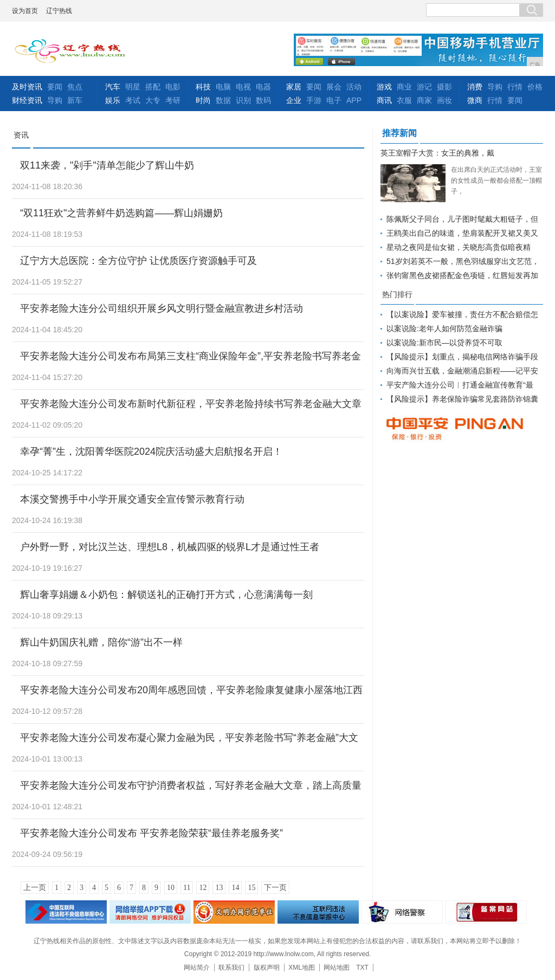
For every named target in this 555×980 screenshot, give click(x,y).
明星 (133, 87)
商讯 (384, 100)
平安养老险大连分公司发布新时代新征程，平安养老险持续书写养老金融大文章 (191, 404)
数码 (263, 100)
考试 (133, 100)
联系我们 (231, 968)
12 (203, 888)
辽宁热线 (59, 11)
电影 (173, 87)
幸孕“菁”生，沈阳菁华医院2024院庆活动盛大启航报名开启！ (151, 452)
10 (171, 888)
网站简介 (197, 968)
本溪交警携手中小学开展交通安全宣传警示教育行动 (132, 499)
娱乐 (113, 100)
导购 (55, 100)
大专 (153, 100)
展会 (334, 87)
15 (251, 888)
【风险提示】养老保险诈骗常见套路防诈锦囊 (462, 399)
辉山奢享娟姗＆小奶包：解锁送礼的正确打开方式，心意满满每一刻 (166, 595)
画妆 (444, 100)
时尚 (203, 100)
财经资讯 (27, 100)
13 (219, 888)
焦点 (75, 87)
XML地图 (302, 968)
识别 (243, 100)
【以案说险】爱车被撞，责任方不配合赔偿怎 (462, 314)
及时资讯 (27, 87)
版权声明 (267, 968)
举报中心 (318, 912)
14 (235, 888)
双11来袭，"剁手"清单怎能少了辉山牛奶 (107, 165)
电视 (243, 87)
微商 (475, 100)
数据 (223, 100)
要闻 (55, 87)
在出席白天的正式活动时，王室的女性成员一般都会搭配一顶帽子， (496, 180)
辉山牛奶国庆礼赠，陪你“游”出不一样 (101, 642)
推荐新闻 (399, 133)
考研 (173, 100)
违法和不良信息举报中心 (66, 912)
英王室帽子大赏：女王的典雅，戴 (437, 153)
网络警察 (402, 912)
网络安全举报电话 (150, 912)
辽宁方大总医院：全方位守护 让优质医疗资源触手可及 (138, 261)
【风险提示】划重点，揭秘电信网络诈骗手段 (462, 357)
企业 (294, 100)
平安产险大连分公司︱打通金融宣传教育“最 (460, 385)
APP (354, 100)
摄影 (444, 87)
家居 (294, 87)
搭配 (153, 87)
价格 (535, 87)
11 (187, 888)
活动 (354, 87)
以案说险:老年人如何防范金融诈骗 (444, 328)
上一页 (35, 888)
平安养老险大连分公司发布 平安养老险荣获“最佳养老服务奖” (151, 833)
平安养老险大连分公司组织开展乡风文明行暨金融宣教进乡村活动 (162, 308)
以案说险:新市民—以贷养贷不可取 (444, 343)
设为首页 (25, 11)
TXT (362, 968)
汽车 (113, 87)
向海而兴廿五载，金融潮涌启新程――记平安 (462, 371)
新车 (75, 100)
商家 (424, 100)
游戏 (384, 87)
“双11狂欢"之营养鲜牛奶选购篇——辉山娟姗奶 (121, 213)
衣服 (404, 100)
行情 (515, 87)
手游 (314, 100)
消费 (475, 87)
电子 (334, 100)
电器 (263, 87)
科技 (203, 87)
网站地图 (337, 968)
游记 (424, 87)
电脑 (223, 87)
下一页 (275, 888)
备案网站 (486, 912)
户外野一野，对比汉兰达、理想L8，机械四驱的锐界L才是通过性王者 (170, 547)
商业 (404, 87)
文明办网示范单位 (234, 912)
